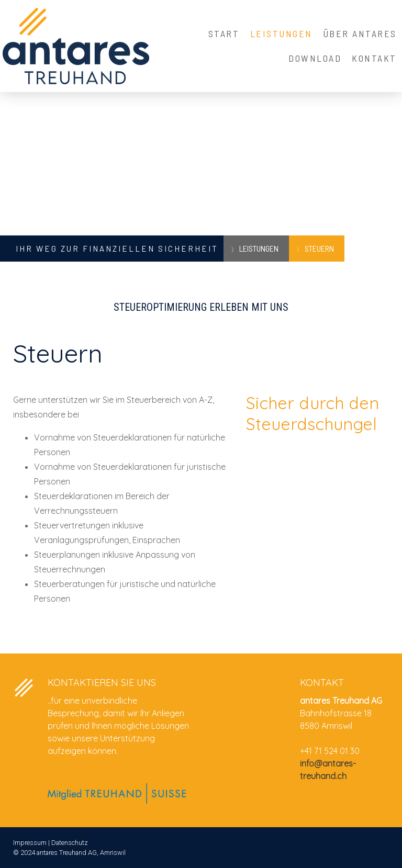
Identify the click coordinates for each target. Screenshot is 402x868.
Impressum (30, 843)
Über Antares (360, 33)
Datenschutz (70, 843)
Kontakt (374, 58)
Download (315, 58)
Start (224, 33)
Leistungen (281, 33)
